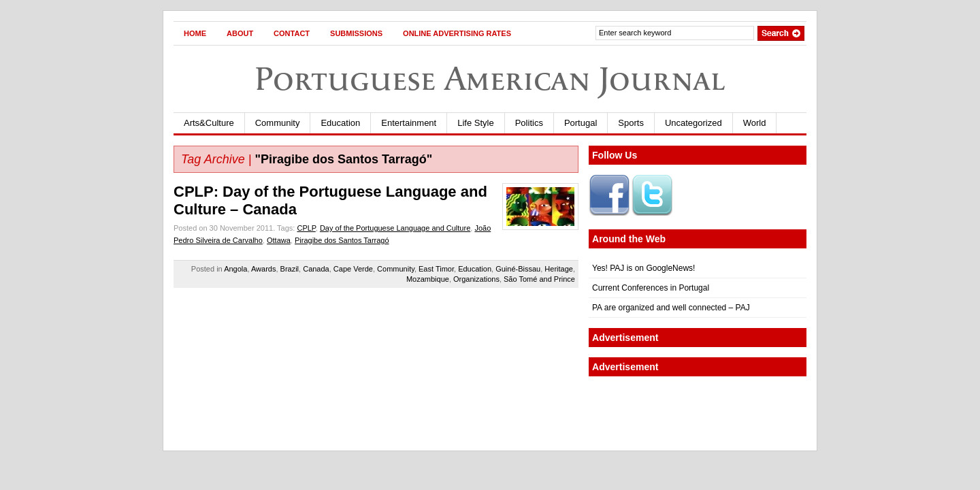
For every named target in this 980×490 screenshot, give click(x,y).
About (240, 33)
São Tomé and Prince (539, 279)
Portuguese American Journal (490, 79)
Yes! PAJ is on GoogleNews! (643, 268)
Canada (316, 269)
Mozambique (428, 279)
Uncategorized (693, 123)
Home (195, 33)
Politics (529, 123)
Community (278, 123)
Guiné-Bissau (518, 269)
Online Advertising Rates (457, 33)
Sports (631, 123)
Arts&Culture (209, 123)
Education (340, 123)
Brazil (290, 269)
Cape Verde (353, 269)
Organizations (476, 279)
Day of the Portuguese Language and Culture (395, 228)
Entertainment (409, 123)
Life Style (475, 123)
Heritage (559, 269)
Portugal (581, 123)
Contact (292, 33)
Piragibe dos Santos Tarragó (342, 240)
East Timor (436, 269)
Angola (235, 269)
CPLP (306, 228)
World (755, 123)
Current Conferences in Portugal (651, 288)
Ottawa (279, 240)
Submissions (356, 33)
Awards (263, 269)
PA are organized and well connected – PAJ (671, 308)
